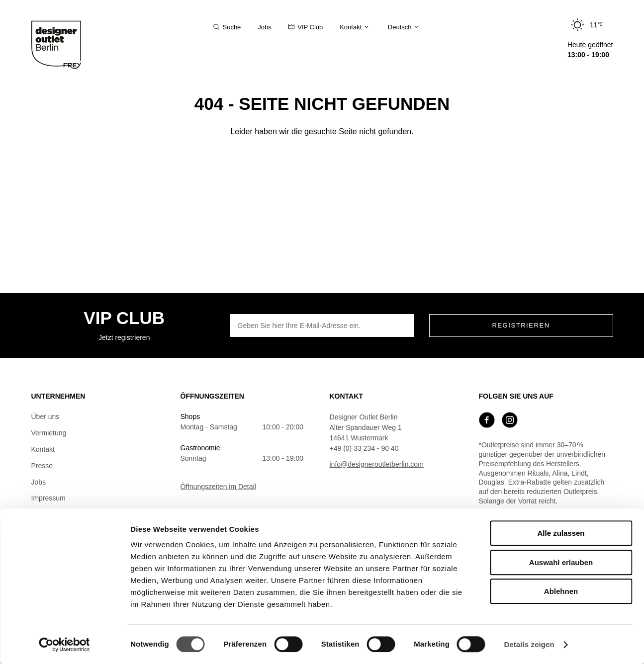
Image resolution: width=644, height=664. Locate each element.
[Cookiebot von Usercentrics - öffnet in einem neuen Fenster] (64, 645)
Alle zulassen (561, 533)
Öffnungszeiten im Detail (218, 487)
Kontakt (43, 449)
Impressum (48, 498)
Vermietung (49, 433)
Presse (42, 466)
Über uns (46, 416)
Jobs (39, 482)
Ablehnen (561, 591)
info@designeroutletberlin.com (377, 464)
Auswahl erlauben (561, 562)
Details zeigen (529, 644)
